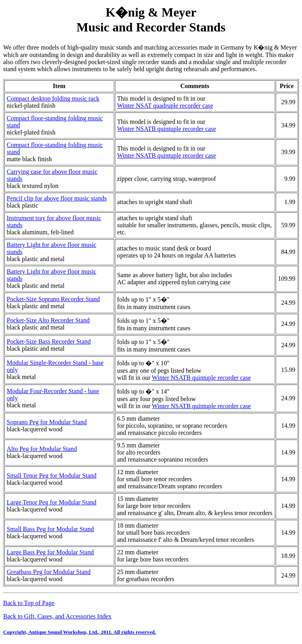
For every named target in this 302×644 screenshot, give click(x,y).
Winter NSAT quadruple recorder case (165, 106)
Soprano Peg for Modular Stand (47, 422)
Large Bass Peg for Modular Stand (50, 552)
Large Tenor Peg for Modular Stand (52, 502)
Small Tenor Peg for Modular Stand (52, 476)
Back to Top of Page (29, 603)
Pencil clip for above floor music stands (57, 198)
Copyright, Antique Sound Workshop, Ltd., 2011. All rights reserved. (80, 632)
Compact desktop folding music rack (53, 98)
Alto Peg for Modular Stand (42, 449)
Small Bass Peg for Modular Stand (50, 529)
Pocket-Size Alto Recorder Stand (48, 320)
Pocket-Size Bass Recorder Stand (49, 341)
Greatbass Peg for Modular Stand (49, 572)
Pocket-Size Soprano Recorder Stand (53, 299)
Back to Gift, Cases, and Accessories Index (57, 616)
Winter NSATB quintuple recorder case (167, 129)
